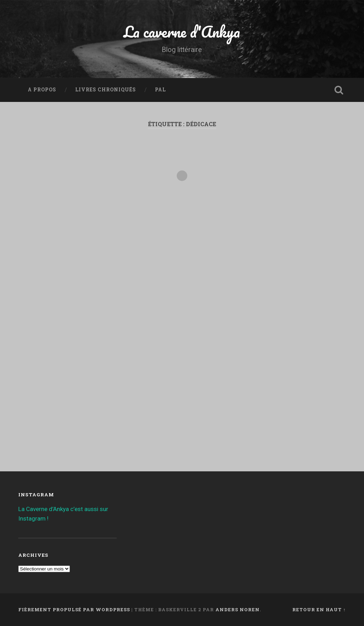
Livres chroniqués (106, 90)
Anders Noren (238, 609)
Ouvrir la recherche (339, 90)
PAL (160, 90)
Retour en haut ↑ (319, 609)
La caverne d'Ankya (182, 31)
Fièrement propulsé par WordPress (74, 609)
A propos (42, 90)
